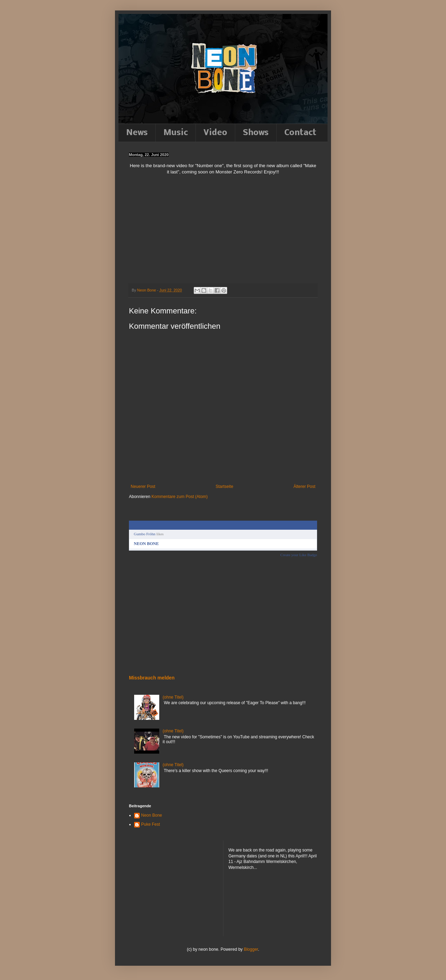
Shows (256, 133)
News (137, 133)
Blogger (251, 949)
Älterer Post (304, 487)
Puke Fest (151, 824)
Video (215, 133)
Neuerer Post (143, 487)
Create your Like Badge (299, 555)
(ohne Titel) (173, 697)
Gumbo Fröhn (145, 534)
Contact (300, 133)
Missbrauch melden (152, 678)
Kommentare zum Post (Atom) (180, 497)
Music (176, 133)
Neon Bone (152, 815)
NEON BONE (146, 544)
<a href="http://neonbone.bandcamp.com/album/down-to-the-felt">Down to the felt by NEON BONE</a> (159, 615)
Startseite (225, 487)
